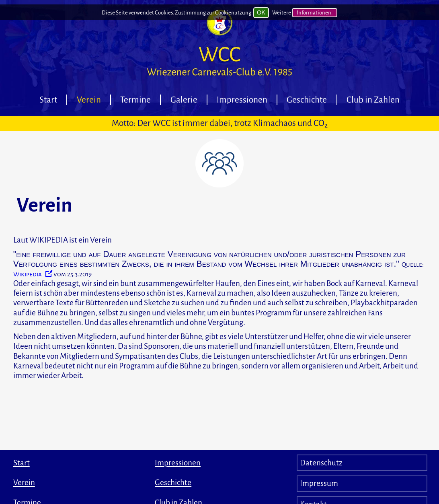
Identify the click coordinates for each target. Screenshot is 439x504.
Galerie (184, 100)
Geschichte (307, 100)
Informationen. (315, 20)
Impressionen (242, 100)
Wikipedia (28, 274)
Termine (135, 100)
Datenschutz (321, 463)
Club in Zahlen (373, 100)
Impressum (319, 483)
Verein (89, 100)
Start (48, 100)
